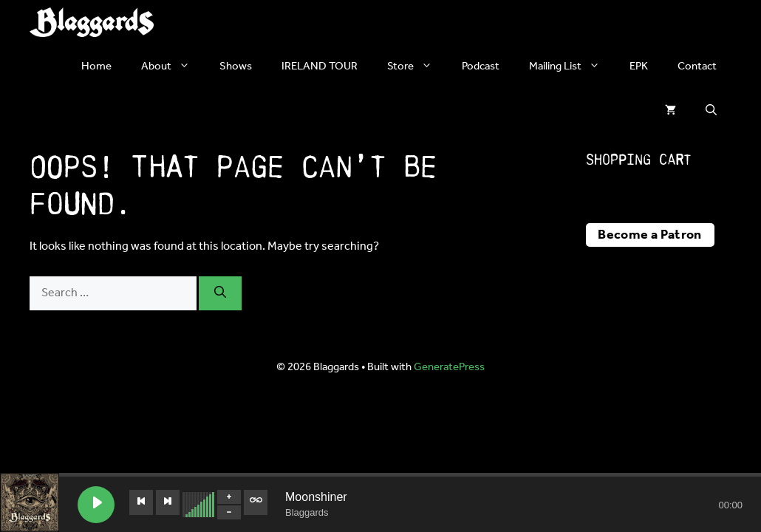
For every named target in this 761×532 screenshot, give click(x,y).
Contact (697, 66)
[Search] (220, 293)
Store (417, 66)
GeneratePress (449, 367)
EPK (639, 66)
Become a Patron (649, 235)
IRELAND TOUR (320, 66)
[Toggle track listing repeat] (256, 502)
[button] (711, 111)
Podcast (481, 66)
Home (96, 66)
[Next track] (168, 502)
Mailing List (572, 66)
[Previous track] (141, 502)
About (173, 66)
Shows (236, 66)
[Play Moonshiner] (96, 505)
